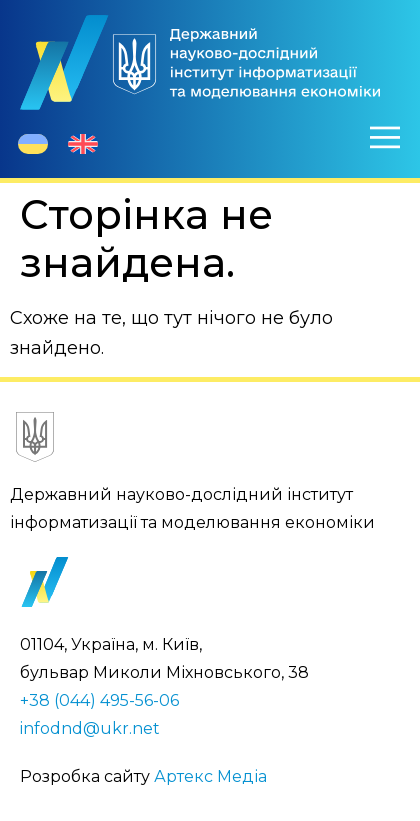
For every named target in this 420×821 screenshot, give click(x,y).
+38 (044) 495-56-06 (99, 700)
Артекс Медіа (210, 776)
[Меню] (385, 137)
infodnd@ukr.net (90, 728)
